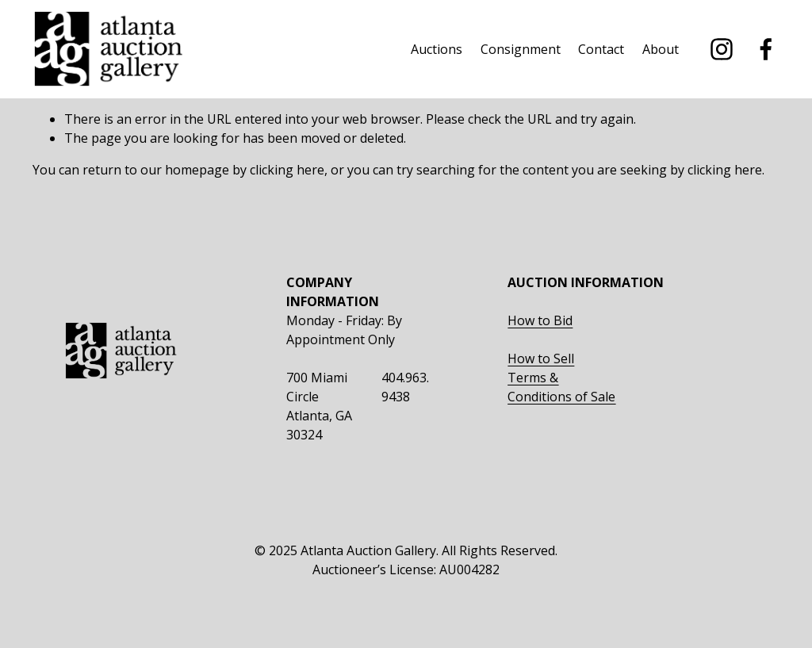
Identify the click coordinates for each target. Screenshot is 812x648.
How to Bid (540, 320)
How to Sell (541, 359)
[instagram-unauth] (722, 49)
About (661, 49)
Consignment (521, 49)
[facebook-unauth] (766, 49)
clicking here (287, 170)
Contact (601, 49)
